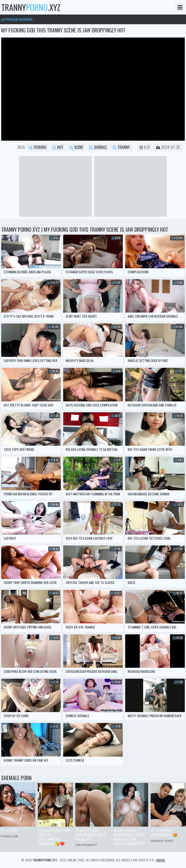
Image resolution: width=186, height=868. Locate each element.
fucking (38, 147)
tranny (121, 147)
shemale (98, 147)
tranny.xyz (31, 7)
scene (76, 147)
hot (58, 147)
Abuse (161, 860)
